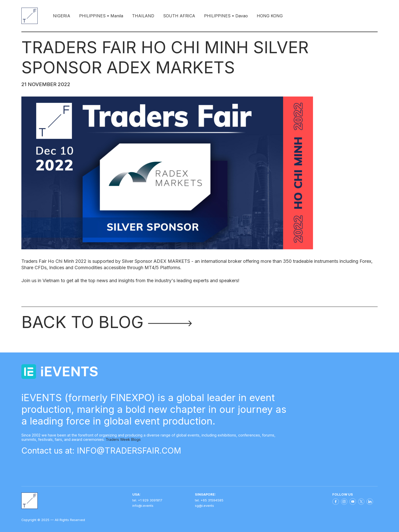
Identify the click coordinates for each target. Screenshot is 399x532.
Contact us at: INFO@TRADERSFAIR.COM (101, 451)
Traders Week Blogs (123, 439)
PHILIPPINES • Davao (226, 16)
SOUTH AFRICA (179, 16)
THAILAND (143, 16)
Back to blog (107, 322)
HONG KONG (270, 16)
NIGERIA (62, 16)
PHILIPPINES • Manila (101, 16)
